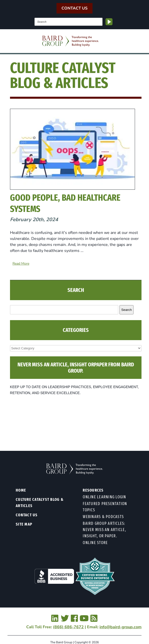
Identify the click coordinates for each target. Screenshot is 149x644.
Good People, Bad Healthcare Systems (65, 203)
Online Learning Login (104, 497)
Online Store (95, 543)
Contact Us (74, 8)
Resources (93, 490)
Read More (21, 264)
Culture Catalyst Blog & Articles (40, 503)
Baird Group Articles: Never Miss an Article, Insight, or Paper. (104, 530)
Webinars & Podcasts (103, 517)
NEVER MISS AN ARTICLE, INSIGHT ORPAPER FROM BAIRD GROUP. (76, 368)
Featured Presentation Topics (105, 507)
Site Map (24, 524)
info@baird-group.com (120, 627)
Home (21, 490)
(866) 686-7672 (68, 627)
